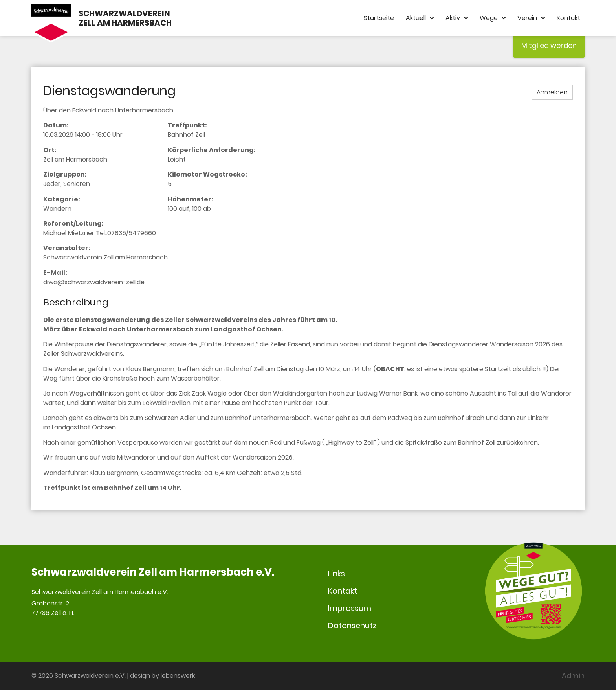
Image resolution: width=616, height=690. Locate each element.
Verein (531, 18)
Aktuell (420, 18)
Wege (493, 18)
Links (336, 574)
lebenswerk (178, 676)
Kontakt (568, 18)
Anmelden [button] (552, 92)
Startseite (379, 18)
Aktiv (457, 18)
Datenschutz (352, 626)
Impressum (350, 608)
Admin (573, 676)
